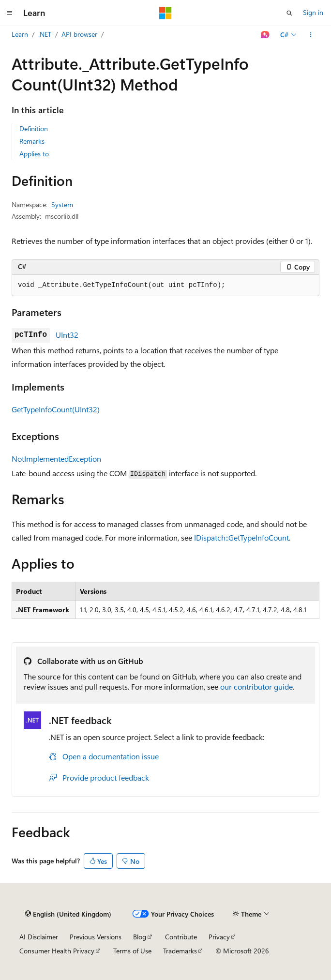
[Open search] (289, 13)
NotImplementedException (56, 459)
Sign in (313, 12)
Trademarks (180, 951)
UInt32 (67, 335)
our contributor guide (256, 686)
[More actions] (311, 35)
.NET (45, 34)
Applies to (34, 154)
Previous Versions (96, 937)
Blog (140, 937)
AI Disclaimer (39, 937)
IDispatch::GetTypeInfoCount (241, 537)
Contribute (181, 937)
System (62, 204)
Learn (20, 34)
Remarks (32, 141)
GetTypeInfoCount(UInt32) (56, 409)
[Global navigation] (10, 13)
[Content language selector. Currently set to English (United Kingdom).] (68, 914)
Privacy (219, 937)
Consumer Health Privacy (57, 951)
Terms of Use (132, 951)
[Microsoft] (165, 13)
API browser (79, 34)
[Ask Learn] (265, 35)
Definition (34, 128)
